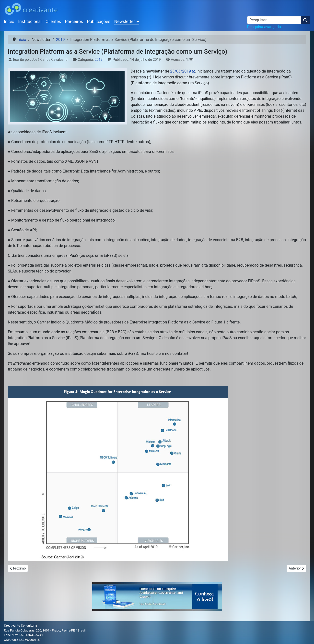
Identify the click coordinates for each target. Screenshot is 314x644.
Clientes (53, 22)
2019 (99, 60)
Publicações (99, 22)
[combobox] (274, 20)
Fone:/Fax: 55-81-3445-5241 (23, 635)
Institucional (30, 22)
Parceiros (74, 22)
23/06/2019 (180, 71)
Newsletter (125, 22)
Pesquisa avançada (264, 27)
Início (9, 22)
